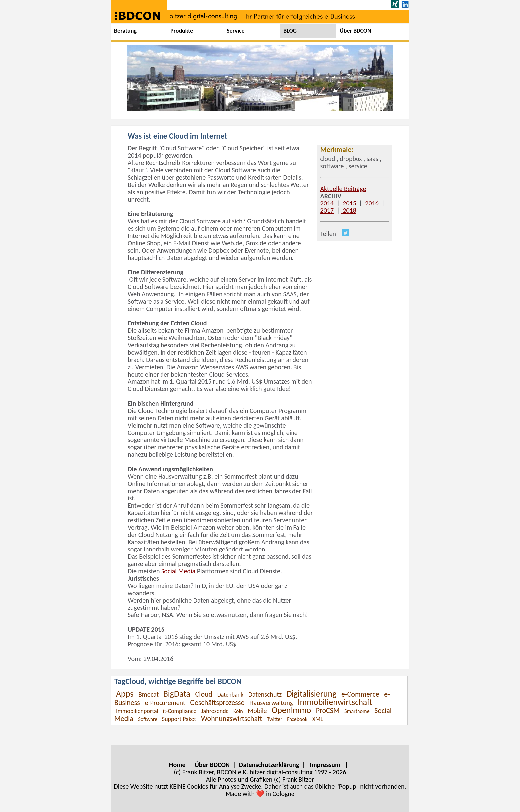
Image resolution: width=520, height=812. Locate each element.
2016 (371, 203)
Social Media (178, 571)
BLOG (290, 31)
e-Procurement (165, 703)
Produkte (182, 31)
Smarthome (357, 711)
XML (318, 719)
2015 (349, 203)
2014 (327, 203)
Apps (125, 694)
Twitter (275, 719)
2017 (327, 210)
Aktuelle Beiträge (343, 189)
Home (177, 765)
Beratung (125, 31)
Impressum (325, 765)
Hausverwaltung (271, 703)
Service (236, 31)
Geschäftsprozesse (217, 702)
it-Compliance (180, 711)
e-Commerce (360, 694)
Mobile (257, 711)
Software (148, 719)
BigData (177, 694)
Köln (238, 711)
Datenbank (230, 695)
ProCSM (328, 710)
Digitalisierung (312, 694)
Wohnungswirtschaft (232, 718)
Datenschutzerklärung (269, 765)
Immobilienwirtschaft (335, 702)
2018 (349, 210)
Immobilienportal (137, 711)
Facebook (297, 719)
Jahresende (215, 711)
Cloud (204, 694)
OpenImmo (291, 710)
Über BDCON (356, 31)
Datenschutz (265, 694)
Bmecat (148, 694)
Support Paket (179, 719)
